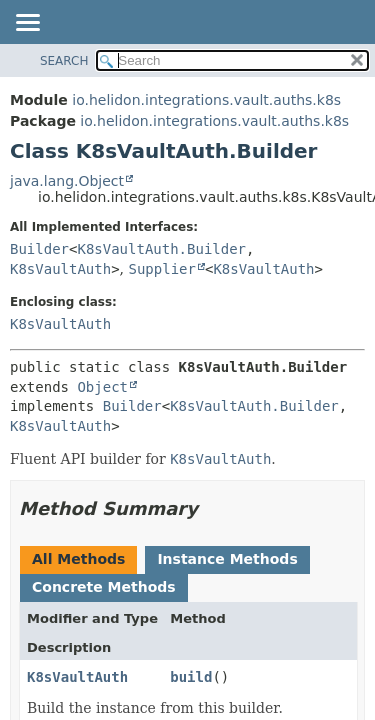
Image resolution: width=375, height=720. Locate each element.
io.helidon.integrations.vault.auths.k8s (206, 100)
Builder (39, 249)
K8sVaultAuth (60, 269)
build (191, 677)
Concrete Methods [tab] (104, 587)
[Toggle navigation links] (27, 24)
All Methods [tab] (78, 559)
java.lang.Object (67, 181)
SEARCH (64, 61)
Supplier (162, 269)
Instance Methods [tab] (227, 559)
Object (102, 387)
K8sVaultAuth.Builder (161, 249)
